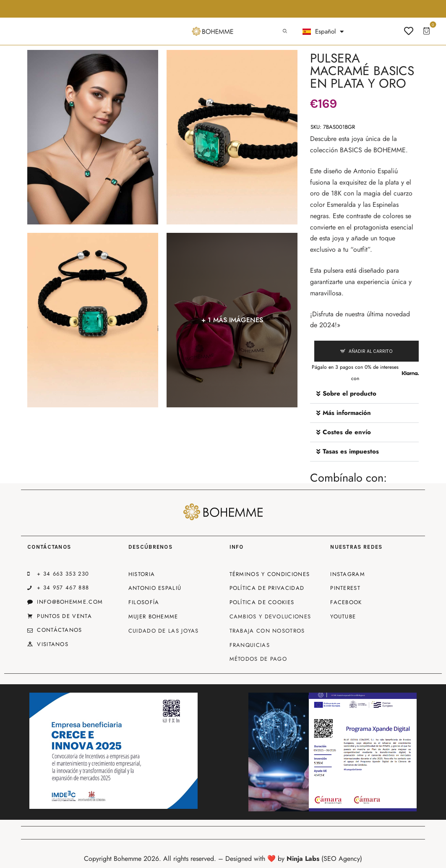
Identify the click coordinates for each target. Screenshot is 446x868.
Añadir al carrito (371, 351)
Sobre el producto (349, 394)
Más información (347, 413)
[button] (364, 394)
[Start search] (285, 31)
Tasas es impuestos (351, 451)
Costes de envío (347, 432)
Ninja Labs (303, 859)
